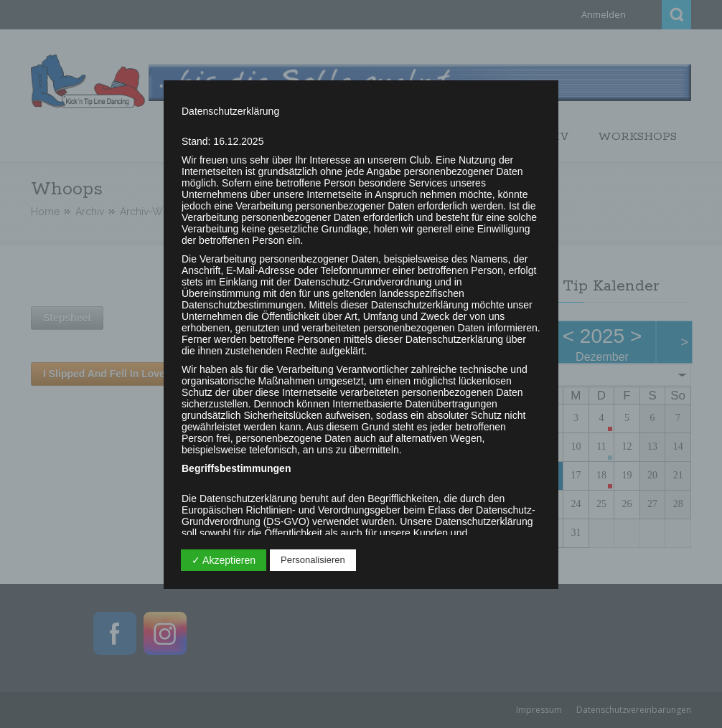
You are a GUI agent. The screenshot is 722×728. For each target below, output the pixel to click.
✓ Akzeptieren (224, 560)
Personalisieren (313, 560)
